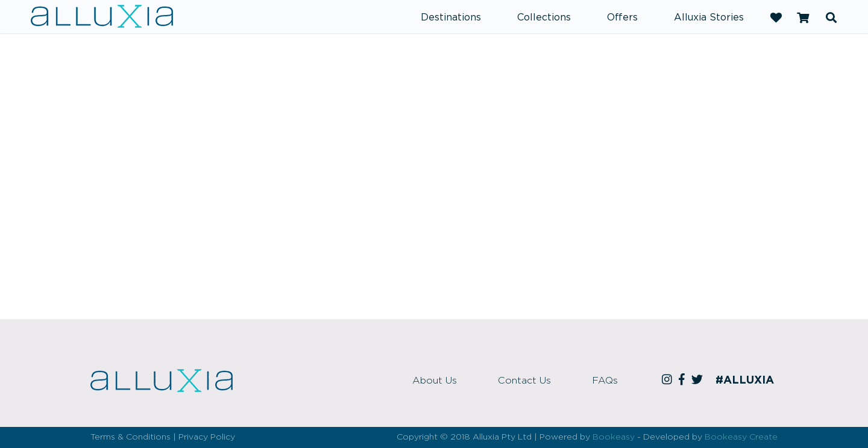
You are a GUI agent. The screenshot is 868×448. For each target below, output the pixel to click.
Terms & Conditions (131, 437)
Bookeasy (614, 437)
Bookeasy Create (741, 437)
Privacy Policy (207, 437)
